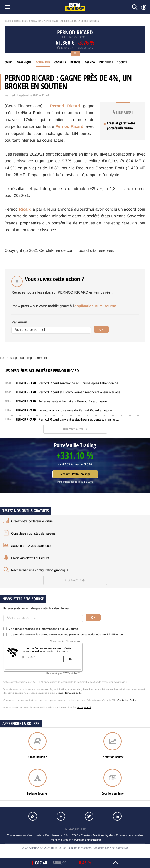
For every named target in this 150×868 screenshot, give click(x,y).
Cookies (86, 835)
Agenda (90, 62)
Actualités (36, 21)
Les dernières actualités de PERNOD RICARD (42, 371)
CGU (67, 835)
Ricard (25, 209)
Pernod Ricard (65, 106)
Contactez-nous (16, 835)
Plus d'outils (75, 580)
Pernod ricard (21, 21)
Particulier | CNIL (127, 700)
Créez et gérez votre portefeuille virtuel (121, 126)
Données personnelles (129, 835)
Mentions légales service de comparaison (76, 840)
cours (9, 62)
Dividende (106, 62)
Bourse (8, 21)
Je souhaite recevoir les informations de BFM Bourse (42, 629)
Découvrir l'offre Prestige (75, 474)
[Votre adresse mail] (51, 330)
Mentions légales (103, 835)
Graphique (24, 62)
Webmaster (35, 835)
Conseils (60, 62)
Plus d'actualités (75, 429)
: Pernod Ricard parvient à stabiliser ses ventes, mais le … (68, 419)
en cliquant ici (84, 708)
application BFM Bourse (95, 306)
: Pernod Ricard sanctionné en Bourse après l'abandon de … (69, 383)
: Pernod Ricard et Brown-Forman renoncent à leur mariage (68, 392)
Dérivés (75, 62)
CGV (75, 835)
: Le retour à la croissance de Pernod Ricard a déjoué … (66, 410)
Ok (101, 329)
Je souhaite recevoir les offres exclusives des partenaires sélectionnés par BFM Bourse (65, 635)
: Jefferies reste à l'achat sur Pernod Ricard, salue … (63, 401)
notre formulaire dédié (70, 693)
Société (122, 62)
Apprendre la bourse (21, 723)
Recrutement (53, 835)
